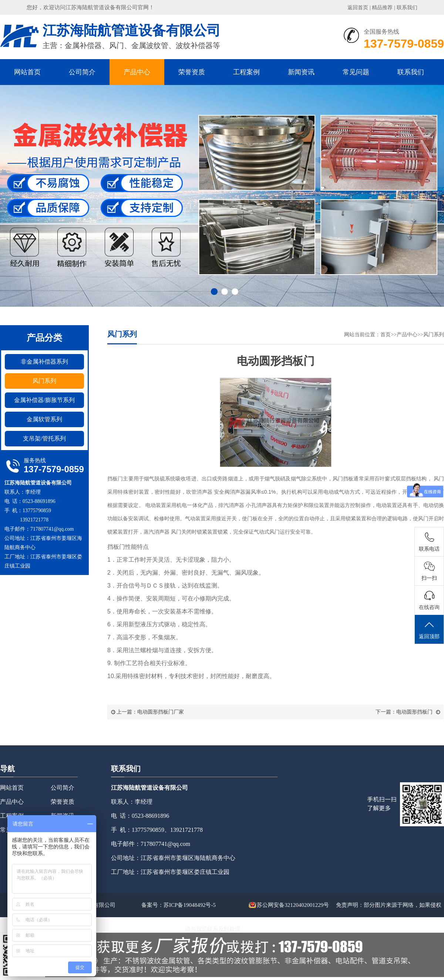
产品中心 (137, 72)
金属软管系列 (44, 419)
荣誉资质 (192, 72)
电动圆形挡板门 (414, 712)
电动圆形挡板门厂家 (161, 712)
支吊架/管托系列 (44, 438)
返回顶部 (429, 630)
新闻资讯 (301, 72)
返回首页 (358, 8)
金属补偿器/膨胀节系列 (44, 400)
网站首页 (27, 72)
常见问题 (356, 72)
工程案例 (246, 72)
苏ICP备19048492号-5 (190, 905)
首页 (386, 335)
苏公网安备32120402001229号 (289, 905)
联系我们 (407, 8)
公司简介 (82, 72)
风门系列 (44, 381)
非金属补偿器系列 (44, 362)
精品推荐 (382, 8)
